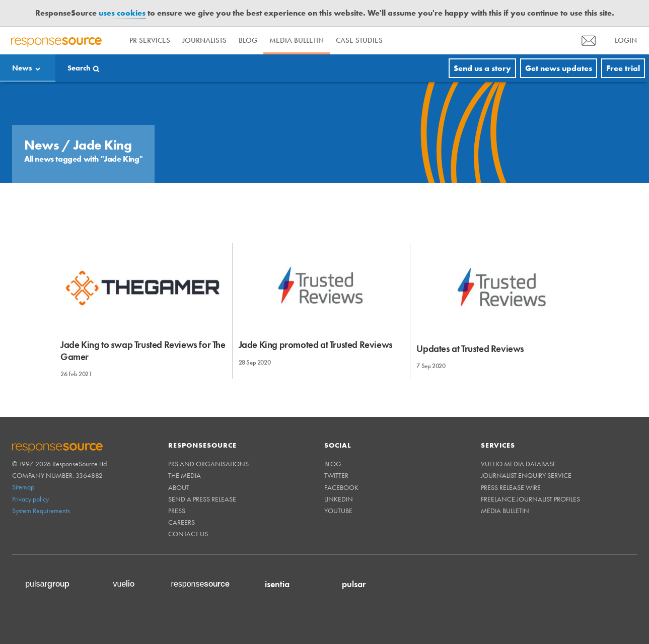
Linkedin (339, 499)
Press (177, 511)
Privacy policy (30, 499)
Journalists (204, 40)
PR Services (150, 40)
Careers (182, 522)
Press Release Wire (511, 487)
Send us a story (482, 68)
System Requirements (41, 511)
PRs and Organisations (208, 464)
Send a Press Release (202, 499)
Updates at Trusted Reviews (470, 349)
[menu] (589, 41)
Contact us (188, 534)
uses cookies (122, 13)
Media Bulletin (297, 40)
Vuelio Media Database (519, 464)
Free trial (623, 68)
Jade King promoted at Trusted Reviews (316, 345)
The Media (185, 475)
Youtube (338, 511)
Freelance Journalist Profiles (530, 499)
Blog (248, 40)
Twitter (336, 475)
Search (79, 68)
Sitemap (23, 487)
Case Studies (359, 40)
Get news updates (559, 68)
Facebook (341, 487)
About (179, 487)
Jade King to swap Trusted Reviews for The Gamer (143, 350)
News (22, 68)
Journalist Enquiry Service (526, 475)
